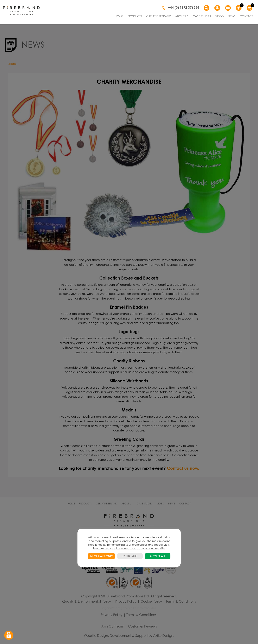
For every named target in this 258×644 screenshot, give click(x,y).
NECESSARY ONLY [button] (101, 556)
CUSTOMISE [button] (130, 556)
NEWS (232, 16)
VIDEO (219, 16)
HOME (119, 16)
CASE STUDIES (202, 16)
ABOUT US (182, 16)
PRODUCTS (135, 16)
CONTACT (246, 16)
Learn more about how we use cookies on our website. (129, 548)
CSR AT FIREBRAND (159, 16)
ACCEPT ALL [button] (158, 556)
